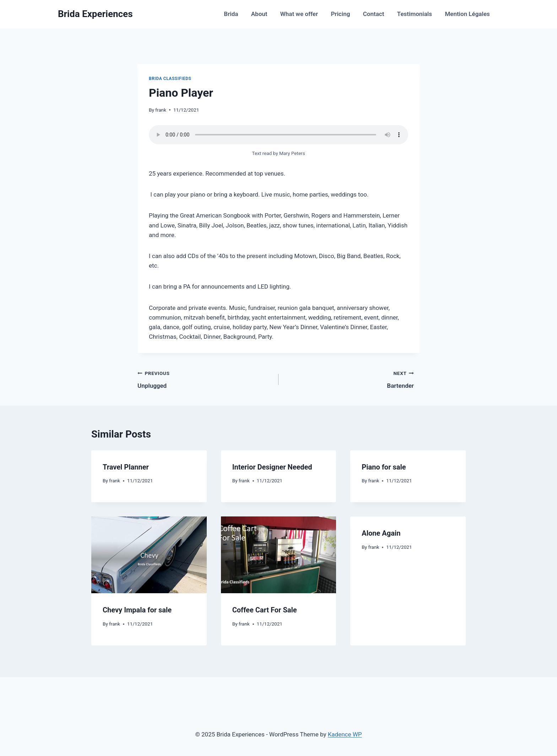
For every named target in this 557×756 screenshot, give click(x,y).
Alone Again (381, 533)
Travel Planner (126, 467)
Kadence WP (345, 734)
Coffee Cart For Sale (265, 610)
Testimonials (415, 14)
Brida (231, 14)
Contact (374, 14)
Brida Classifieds (170, 79)
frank (161, 110)
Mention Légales (467, 14)
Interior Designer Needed (272, 467)
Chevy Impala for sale (137, 610)
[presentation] (149, 555)
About (259, 14)
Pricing (340, 14)
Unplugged (202, 379)
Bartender (349, 379)
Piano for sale (384, 467)
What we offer (299, 14)
